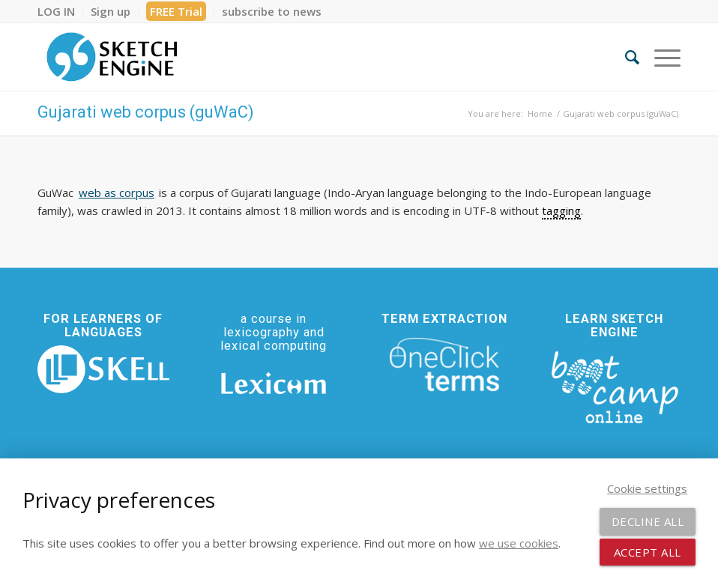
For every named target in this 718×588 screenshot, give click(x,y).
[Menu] (660, 57)
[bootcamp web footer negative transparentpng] (615, 386)
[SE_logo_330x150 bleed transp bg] (112, 57)
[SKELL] (103, 369)
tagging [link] (561, 210)
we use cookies (519, 543)
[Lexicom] (274, 383)
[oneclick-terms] (444, 365)
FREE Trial (176, 11)
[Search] (625, 57)
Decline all (648, 521)
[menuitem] (60, 11)
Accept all (648, 552)
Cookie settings (647, 488)
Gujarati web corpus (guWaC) (146, 112)
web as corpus (117, 193)
